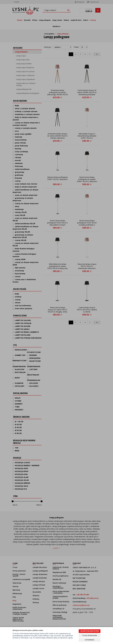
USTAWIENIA (90, 640)
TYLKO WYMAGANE (90, 635)
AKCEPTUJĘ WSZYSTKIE (90, 631)
